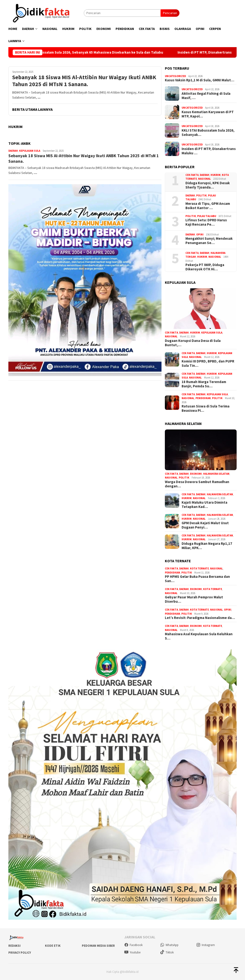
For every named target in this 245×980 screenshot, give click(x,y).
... (39, 97)
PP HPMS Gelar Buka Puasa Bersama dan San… (197, 579)
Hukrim (216, 175)
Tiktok (167, 952)
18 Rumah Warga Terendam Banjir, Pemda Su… (204, 384)
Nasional (204, 179)
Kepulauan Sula (30, 151)
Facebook (133, 945)
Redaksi (14, 946)
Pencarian (170, 13)
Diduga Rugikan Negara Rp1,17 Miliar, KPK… (207, 546)
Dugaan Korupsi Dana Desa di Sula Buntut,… (193, 343)
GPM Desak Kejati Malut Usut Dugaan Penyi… (205, 525)
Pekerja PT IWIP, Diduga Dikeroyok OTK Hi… (205, 267)
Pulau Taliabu (207, 216)
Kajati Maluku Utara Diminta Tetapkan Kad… (204, 505)
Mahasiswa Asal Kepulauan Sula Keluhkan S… (199, 636)
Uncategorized (175, 76)
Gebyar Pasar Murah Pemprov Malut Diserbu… (194, 599)
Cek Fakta (192, 175)
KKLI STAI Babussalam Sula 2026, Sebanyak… (208, 133)
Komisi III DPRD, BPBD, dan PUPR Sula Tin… (208, 363)
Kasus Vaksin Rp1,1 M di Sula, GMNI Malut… (200, 80)
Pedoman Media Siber (98, 946)
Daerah (13, 151)
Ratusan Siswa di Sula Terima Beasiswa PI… (206, 408)
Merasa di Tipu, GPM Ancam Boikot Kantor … (208, 206)
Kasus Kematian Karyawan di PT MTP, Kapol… (208, 114)
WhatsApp (169, 945)
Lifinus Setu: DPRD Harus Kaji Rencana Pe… (206, 222)
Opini (200, 234)
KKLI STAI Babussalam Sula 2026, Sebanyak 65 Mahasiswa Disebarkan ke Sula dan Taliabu (101, 52)
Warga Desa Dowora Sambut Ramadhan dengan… (197, 484)
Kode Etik (53, 946)
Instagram (206, 945)
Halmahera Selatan (216, 474)
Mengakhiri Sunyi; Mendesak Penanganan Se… (209, 241)
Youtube (132, 952)
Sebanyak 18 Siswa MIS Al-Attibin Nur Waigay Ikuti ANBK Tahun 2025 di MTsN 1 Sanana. (84, 81)
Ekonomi (196, 474)
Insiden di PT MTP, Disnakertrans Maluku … (209, 151)
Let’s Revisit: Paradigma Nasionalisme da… (200, 618)
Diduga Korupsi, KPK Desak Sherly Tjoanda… (208, 185)
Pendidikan (203, 398)
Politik (201, 195)
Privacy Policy (20, 953)
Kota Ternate (199, 568)
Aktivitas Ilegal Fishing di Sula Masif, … (206, 96)
